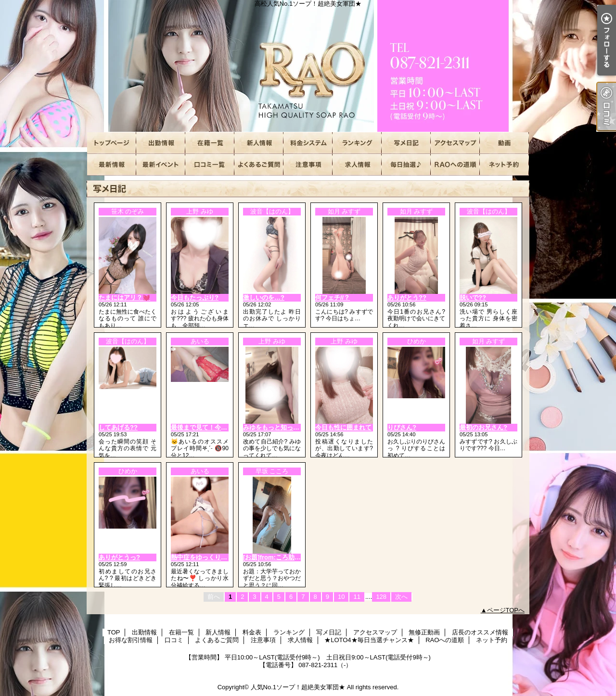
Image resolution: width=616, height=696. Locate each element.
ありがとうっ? (119, 557)
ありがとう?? (407, 297)
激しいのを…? (264, 297)
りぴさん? (402, 427)
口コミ (210, 165)
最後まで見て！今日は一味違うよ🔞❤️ (225, 427)
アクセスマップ (455, 143)
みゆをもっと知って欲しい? (282, 427)
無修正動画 (504, 143)
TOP (112, 143)
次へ (401, 597)
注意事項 (308, 165)
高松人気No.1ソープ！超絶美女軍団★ (308, 66)
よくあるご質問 (259, 165)
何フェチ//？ (333, 297)
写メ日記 (406, 143)
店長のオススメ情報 (112, 165)
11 (357, 597)
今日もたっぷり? (195, 297)
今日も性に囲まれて (343, 427)
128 (381, 597)
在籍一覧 (210, 143)
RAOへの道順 (455, 165)
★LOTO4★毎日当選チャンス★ (406, 165)
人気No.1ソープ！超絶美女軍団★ (298, 687)
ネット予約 (504, 165)
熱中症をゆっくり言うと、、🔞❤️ (219, 557)
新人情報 (259, 143)
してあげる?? (118, 427)
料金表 (308, 143)
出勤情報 (161, 143)
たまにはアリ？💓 (124, 297)
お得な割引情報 (161, 165)
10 (341, 597)
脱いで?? (473, 297)
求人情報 (357, 165)
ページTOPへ (506, 610)
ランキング (357, 143)
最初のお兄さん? (483, 427)
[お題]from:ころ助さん (275, 557)
